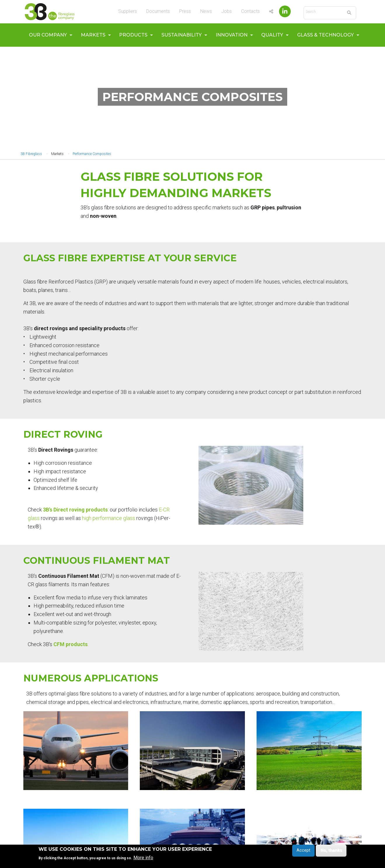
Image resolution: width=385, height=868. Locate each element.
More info (143, 858)
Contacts (250, 11)
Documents (158, 11)
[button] (251, 485)
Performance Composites (92, 154)
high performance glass (109, 518)
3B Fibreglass (31, 154)
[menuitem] (49, 35)
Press (185, 11)
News (206, 11)
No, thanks (331, 850)
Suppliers (128, 11)
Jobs (227, 11)
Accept (303, 850)
